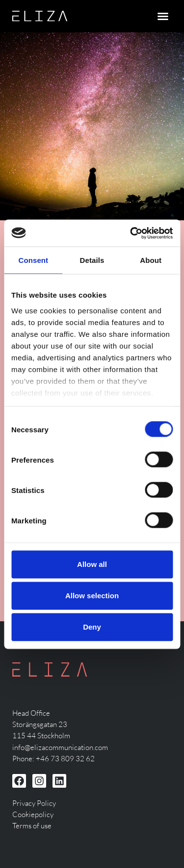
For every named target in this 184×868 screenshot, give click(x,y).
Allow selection (92, 596)
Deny (92, 627)
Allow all (92, 564)
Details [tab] (92, 260)
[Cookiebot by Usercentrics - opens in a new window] (131, 233)
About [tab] (151, 260)
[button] (163, 16)
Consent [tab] (33, 260)
